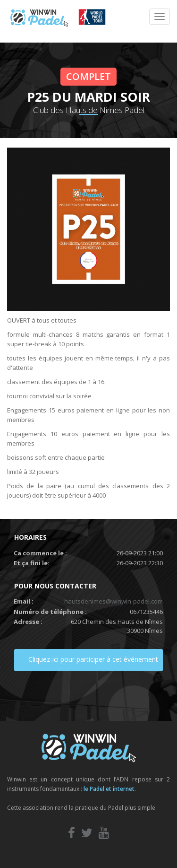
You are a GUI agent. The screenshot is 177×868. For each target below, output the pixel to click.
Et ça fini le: (32, 563)
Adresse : (28, 622)
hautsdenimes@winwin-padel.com (114, 601)
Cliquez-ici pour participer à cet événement (93, 659)
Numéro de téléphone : (50, 612)
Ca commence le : (40, 553)
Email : (24, 601)
